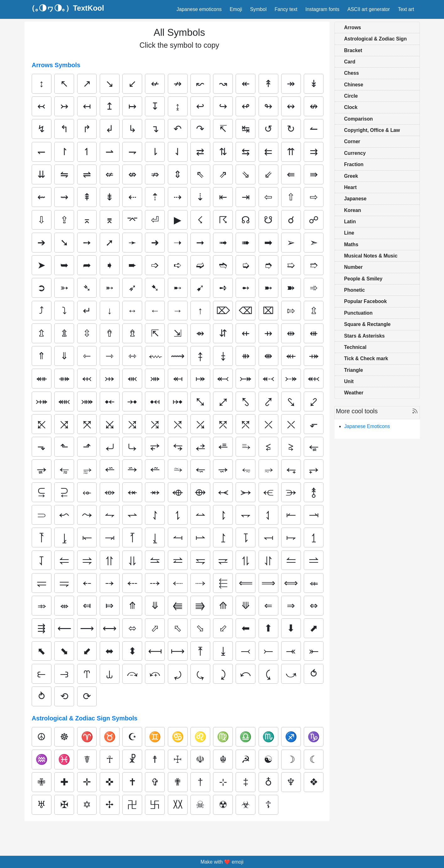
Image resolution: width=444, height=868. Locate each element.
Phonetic (355, 290)
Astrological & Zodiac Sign (376, 39)
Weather (354, 393)
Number (353, 267)
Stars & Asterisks (364, 336)
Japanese (356, 199)
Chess (352, 73)
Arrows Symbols (56, 65)
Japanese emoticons (199, 9)
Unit (349, 381)
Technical (355, 347)
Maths (351, 244)
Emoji (236, 9)
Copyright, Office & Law (372, 130)
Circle (351, 96)
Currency (355, 153)
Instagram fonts (322, 9)
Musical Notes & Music (371, 256)
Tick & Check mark (366, 358)
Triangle (354, 370)
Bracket (353, 50)
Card (350, 62)
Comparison (359, 119)
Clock (351, 107)
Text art (406, 9)
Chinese (354, 85)
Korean (353, 210)
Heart (350, 187)
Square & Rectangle (367, 324)
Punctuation (358, 313)
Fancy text (286, 9)
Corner (352, 141)
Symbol (258, 9)
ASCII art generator (369, 9)
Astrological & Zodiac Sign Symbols (85, 718)
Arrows (353, 27)
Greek (351, 176)
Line (349, 233)
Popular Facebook (366, 301)
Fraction (354, 164)
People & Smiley (363, 279)
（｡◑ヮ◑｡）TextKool (66, 8)
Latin (350, 222)
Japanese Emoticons (367, 426)
